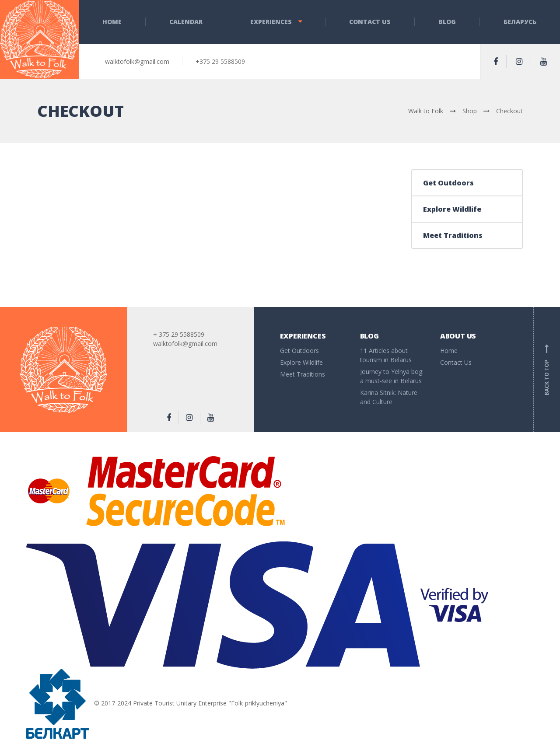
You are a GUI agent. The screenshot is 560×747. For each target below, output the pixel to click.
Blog (447, 22)
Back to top (547, 370)
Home (112, 22)
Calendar (186, 22)
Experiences (271, 22)
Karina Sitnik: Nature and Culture (389, 397)
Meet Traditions (453, 235)
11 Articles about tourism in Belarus (386, 355)
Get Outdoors (448, 183)
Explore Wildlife (452, 209)
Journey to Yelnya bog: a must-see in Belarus (392, 376)
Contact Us (370, 22)
